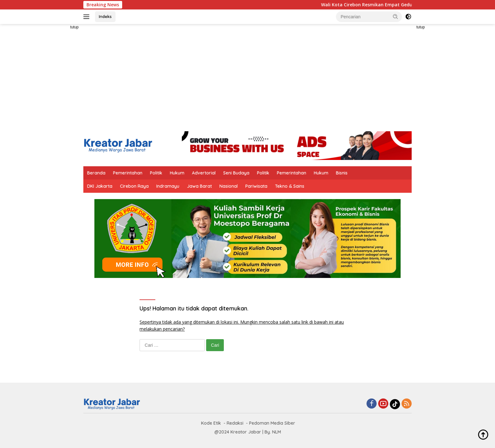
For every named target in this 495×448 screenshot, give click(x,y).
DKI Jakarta (100, 186)
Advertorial (204, 173)
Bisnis (342, 173)
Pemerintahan (128, 173)
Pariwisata (256, 186)
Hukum (177, 173)
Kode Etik (211, 423)
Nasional (229, 186)
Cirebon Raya (134, 186)
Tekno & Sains (290, 186)
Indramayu (168, 186)
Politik (156, 173)
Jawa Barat (199, 186)
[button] (396, 16)
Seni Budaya (236, 173)
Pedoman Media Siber (272, 423)
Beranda (96, 173)
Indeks (105, 16)
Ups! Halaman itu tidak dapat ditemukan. (194, 308)
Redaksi (235, 423)
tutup (74, 27)
